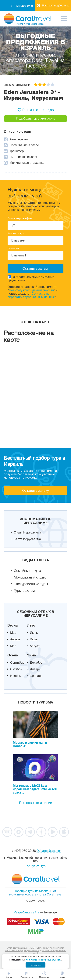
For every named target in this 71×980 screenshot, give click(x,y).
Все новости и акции (36, 803)
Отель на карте (35, 322)
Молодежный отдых (30, 577)
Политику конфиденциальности (31, 290)
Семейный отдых (27, 571)
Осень (13, 655)
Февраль (36, 676)
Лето (31, 625)
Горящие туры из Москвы (33, 891)
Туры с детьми (25, 591)
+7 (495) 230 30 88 (22, 6)
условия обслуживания (54, 950)
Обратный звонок (49, 851)
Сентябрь (17, 663)
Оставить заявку (35, 491)
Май (13, 646)
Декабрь (36, 663)
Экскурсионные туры (31, 584)
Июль (34, 639)
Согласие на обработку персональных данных (31, 295)
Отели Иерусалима (27, 533)
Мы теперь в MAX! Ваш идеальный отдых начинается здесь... (35, 789)
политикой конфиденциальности (44, 960)
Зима (31, 655)
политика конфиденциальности (22, 950)
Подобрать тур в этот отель (36, 119)
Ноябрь (16, 676)
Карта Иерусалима (27, 539)
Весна (12, 625)
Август (35, 646)
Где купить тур (35, 866)
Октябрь (16, 669)
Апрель (15, 639)
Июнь (34, 633)
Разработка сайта (27, 912)
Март (14, 633)
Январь (35, 669)
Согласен (35, 965)
